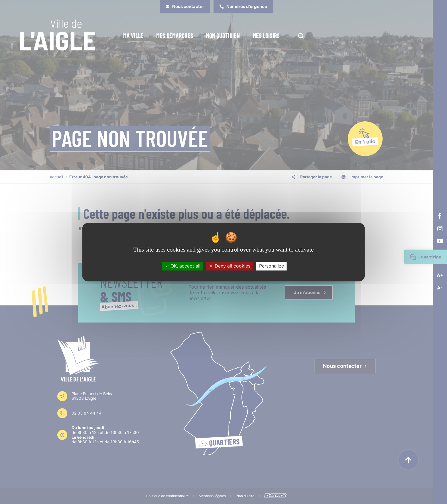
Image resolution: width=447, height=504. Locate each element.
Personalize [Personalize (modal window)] (272, 266)
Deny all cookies (230, 266)
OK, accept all (183, 266)
